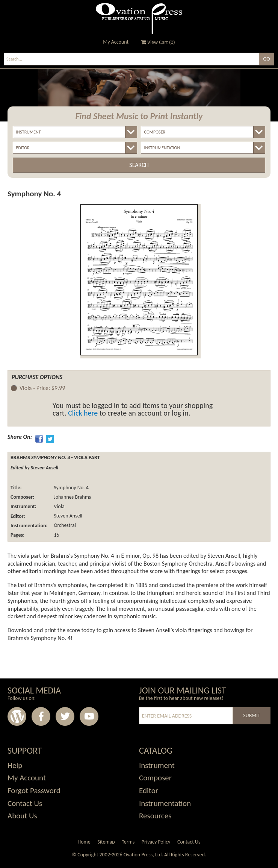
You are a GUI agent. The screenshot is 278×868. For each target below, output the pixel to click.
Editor (149, 791)
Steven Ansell (67, 516)
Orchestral (64, 526)
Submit (252, 715)
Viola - (42, 388)
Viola (59, 506)
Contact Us (25, 803)
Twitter (65, 716)
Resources (155, 816)
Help (15, 765)
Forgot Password (34, 791)
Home (84, 842)
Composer (155, 778)
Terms (128, 842)
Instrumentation (165, 803)
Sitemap (106, 842)
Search (139, 165)
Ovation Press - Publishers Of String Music (139, 19)
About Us (22, 816)
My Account (116, 42)
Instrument (157, 765)
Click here (83, 413)
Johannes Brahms (72, 497)
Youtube (89, 716)
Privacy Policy (156, 842)
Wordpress (17, 716)
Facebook (41, 716)
